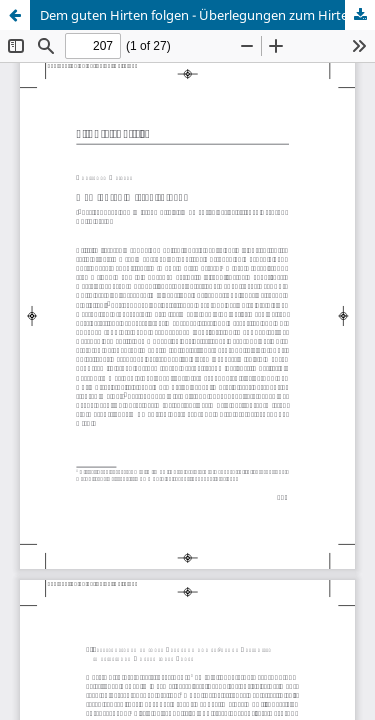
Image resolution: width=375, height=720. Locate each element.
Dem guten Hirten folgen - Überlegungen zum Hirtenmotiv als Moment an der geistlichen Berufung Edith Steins (207, 15)
